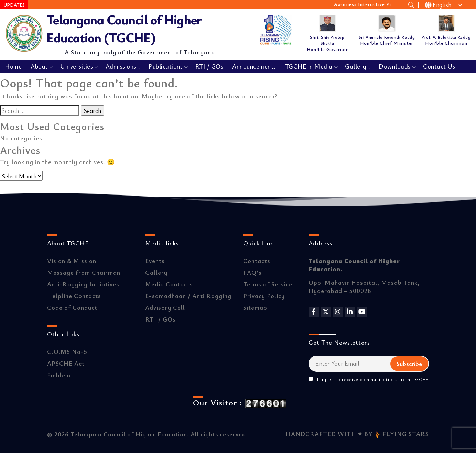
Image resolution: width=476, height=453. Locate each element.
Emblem (59, 375)
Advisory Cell (165, 307)
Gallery (356, 66)
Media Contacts (169, 284)
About (39, 66)
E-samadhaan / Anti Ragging (188, 296)
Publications (166, 66)
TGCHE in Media (309, 66)
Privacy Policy (264, 296)
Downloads (395, 66)
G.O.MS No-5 (67, 351)
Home (13, 66)
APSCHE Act (66, 363)
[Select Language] (444, 5)
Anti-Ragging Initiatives (83, 284)
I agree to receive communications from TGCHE (369, 379)
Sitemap (255, 307)
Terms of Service (268, 284)
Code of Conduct (72, 307)
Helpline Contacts (74, 296)
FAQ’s (252, 272)
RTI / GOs (209, 66)
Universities (77, 66)
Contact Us (439, 66)
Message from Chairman (84, 272)
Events (155, 261)
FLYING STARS (402, 434)
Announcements (254, 66)
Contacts (257, 261)
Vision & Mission (72, 261)
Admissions (121, 66)
